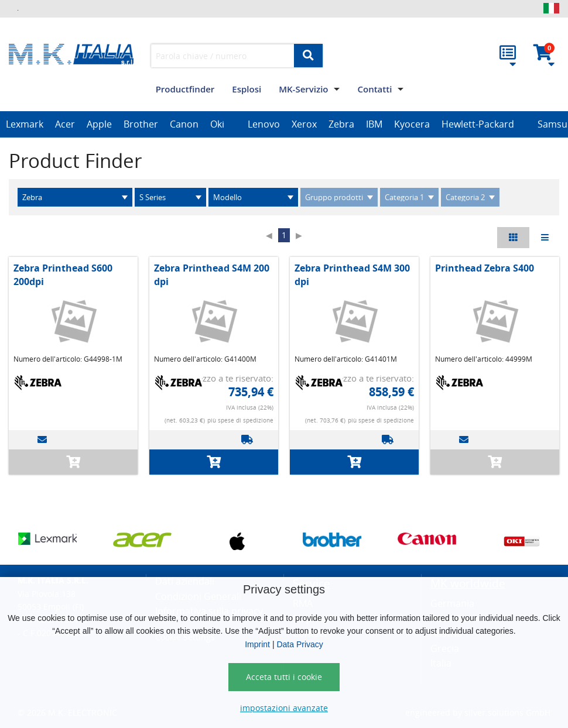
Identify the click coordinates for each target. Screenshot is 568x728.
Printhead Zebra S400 (485, 268)
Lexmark (25, 124)
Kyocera (412, 124)
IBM (374, 124)
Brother (141, 124)
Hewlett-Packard (478, 124)
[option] (25, 125)
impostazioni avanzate (284, 708)
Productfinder (185, 89)
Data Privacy (300, 644)
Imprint (257, 644)
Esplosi (247, 89)
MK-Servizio (303, 89)
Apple (99, 124)
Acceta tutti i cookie (284, 677)
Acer (65, 124)
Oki (217, 124)
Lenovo (264, 124)
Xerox (304, 124)
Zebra (341, 124)
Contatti (374, 89)
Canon (184, 124)
